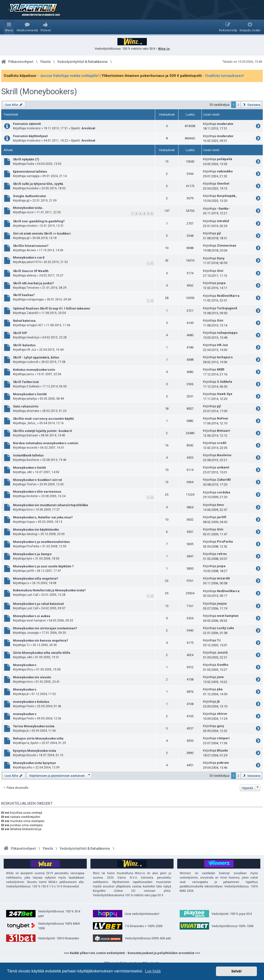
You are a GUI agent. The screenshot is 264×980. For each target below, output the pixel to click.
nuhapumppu (35, 299)
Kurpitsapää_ (227, 196)
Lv (28, 583)
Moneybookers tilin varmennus (37, 492)
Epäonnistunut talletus (30, 172)
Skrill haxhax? (24, 295)
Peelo (30, 706)
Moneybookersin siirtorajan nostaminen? (45, 628)
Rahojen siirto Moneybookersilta (38, 738)
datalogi (32, 534)
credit (222, 443)
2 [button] (238, 105)
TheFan (31, 484)
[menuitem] (27, 27)
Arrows (31, 250)
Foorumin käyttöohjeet (30, 136)
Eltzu (30, 669)
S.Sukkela (33, 386)
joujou (222, 604)
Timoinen (33, 288)
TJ (28, 645)
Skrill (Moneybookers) (39, 92)
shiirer (222, 714)
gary (220, 726)
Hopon (31, 522)
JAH (29, 472)
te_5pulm (33, 743)
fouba (30, 164)
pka (220, 689)
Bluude (31, 755)
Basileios (33, 460)
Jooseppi (33, 633)
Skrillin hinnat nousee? (31, 246)
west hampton (36, 621)
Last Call (32, 595)
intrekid (31, 226)
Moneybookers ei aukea (32, 616)
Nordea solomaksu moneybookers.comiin (46, 443)
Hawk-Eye (33, 337)
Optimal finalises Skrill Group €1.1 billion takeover (52, 308)
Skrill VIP (20, 333)
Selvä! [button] (236, 971)
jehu (29, 767)
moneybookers (25, 714)
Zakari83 (32, 313)
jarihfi (222, 517)
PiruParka (33, 546)
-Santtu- (223, 209)
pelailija (32, 399)
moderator (34, 128)
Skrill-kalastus (24, 345)
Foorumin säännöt (27, 124)
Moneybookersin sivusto (32, 677)
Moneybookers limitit (29, 468)
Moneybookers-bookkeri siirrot (37, 480)
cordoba (224, 492)
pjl (28, 201)
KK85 (221, 369)
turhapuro (225, 357)
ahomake (33, 411)
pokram (223, 763)
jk (28, 694)
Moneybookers (25, 665)
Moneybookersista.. (28, 208)
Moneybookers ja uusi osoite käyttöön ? (43, 566)
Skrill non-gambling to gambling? (39, 221)
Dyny (221, 258)
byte (29, 559)
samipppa (33, 176)
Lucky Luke (226, 628)
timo (30, 510)
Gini (220, 271)
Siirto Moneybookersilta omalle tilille (42, 653)
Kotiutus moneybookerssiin (34, 370)
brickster (32, 496)
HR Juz (31, 350)
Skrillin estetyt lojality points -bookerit (42, 431)
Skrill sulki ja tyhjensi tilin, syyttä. (38, 184)
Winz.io (164, 49)
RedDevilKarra (228, 296)
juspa (221, 283)
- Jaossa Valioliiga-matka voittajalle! (68, 76)
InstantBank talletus (28, 455)
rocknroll (32, 362)
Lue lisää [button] (153, 971)
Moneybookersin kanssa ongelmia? (41, 640)
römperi (223, 738)
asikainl (223, 467)
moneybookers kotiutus (31, 702)
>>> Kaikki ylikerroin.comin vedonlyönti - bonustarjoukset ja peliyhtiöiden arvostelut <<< (132, 953)
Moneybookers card (29, 257)
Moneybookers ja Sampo (32, 554)
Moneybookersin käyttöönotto (36, 530)
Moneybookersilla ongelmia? (36, 579)
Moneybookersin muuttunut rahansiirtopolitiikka (50, 505)
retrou (222, 554)
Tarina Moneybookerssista (34, 726)
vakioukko (225, 171)
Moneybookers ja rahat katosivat (38, 604)
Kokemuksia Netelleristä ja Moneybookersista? (49, 590)
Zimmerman (227, 245)
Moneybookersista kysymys (34, 763)
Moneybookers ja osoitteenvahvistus (41, 542)
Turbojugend (227, 308)
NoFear (223, 418)
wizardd (32, 448)
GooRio (223, 665)
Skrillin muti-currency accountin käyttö (43, 419)
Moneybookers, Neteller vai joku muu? (43, 517)
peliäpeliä (225, 159)
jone (220, 677)
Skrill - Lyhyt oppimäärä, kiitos (36, 357)
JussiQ (222, 652)
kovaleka (32, 188)
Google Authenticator (30, 196)
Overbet (223, 184)
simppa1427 (35, 325)
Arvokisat (88, 128)
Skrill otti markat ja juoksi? (33, 283)
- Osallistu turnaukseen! (223, 76)
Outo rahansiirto (26, 406)
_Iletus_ (31, 423)
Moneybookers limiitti (30, 394)
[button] (251, 105)
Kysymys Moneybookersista (35, 751)
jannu (30, 374)
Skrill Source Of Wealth (31, 271)
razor (30, 212)
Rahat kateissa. (25, 321)
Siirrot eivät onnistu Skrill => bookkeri (42, 233)
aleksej (31, 275)
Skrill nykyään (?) (26, 159)
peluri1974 (34, 262)
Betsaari (32, 435)
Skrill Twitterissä (26, 382)
